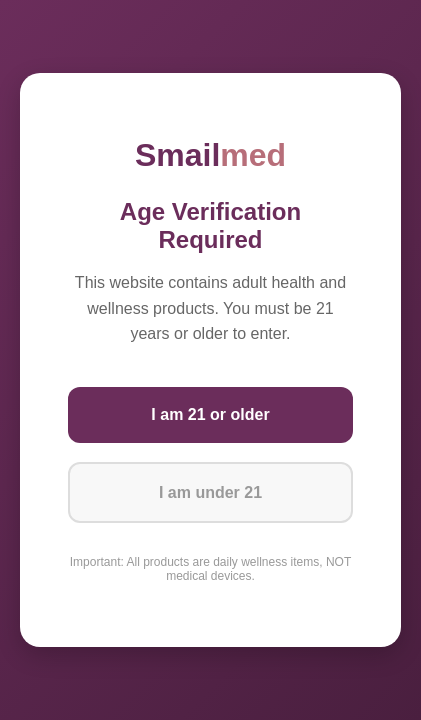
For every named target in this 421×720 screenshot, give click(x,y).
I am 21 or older (210, 414)
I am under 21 (210, 492)
